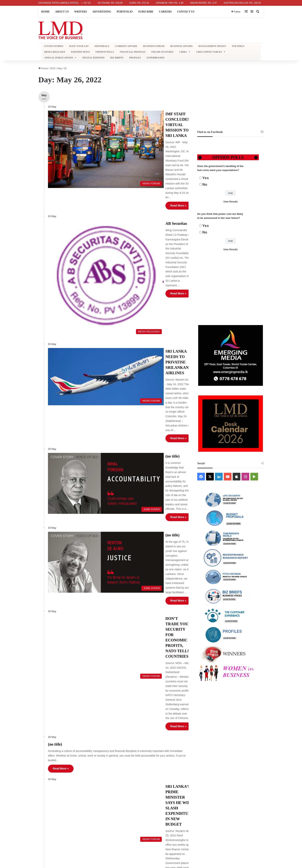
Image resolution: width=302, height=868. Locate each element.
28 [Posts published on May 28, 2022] (195, 792)
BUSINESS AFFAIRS (181, 46)
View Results (230, 202)
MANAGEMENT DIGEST (212, 46)
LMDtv (185, 52)
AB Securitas (134, 171)
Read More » (136, 153)
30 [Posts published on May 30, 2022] (158, 800)
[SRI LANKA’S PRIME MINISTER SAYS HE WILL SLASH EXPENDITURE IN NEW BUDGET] (83, 527)
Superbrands (104, 732)
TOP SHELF (238, 46)
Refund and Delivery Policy (112, 762)
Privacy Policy (104, 768)
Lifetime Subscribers (108, 726)
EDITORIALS (102, 46)
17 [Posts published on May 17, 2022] (165, 783)
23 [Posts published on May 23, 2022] (158, 792)
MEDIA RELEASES (55, 52)
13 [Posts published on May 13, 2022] (187, 775)
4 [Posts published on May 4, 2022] (172, 767)
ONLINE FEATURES (162, 52)
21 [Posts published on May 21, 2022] (195, 783)
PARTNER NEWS (80, 52)
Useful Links (103, 786)
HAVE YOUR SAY (79, 46)
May (60, 68)
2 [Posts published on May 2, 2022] (158, 767)
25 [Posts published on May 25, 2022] (172, 792)
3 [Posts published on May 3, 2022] (165, 767)
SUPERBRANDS (156, 58)
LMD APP (102, 774)
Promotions (103, 792)
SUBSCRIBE (146, 12)
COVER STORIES (54, 46)
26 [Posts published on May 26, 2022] (180, 792)
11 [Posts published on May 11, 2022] (172, 775)
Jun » (165, 806)
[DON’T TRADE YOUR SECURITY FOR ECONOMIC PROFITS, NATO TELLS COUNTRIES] (83, 425)
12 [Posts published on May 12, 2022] (180, 775)
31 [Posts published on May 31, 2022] (165, 800)
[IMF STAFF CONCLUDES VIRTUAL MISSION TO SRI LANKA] (83, 134)
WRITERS (81, 12)
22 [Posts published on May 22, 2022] (202, 783)
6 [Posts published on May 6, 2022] (187, 767)
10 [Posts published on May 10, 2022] (165, 775)
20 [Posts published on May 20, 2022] (187, 783)
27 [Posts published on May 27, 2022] (187, 792)
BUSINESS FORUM (154, 46)
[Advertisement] (230, 93)
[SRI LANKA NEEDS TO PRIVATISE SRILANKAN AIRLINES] (83, 267)
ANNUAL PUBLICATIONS (60, 58)
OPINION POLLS (105, 52)
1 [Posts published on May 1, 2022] (202, 758)
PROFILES (135, 58)
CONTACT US (186, 12)
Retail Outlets (104, 744)
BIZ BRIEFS (117, 58)
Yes (206, 178)
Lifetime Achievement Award (113, 738)
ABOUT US (62, 12)
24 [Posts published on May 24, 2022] (165, 792)
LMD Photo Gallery (107, 750)
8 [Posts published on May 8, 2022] (202, 767)
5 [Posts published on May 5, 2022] (180, 767)
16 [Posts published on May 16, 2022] (158, 783)
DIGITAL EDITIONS (93, 58)
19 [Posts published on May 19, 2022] (180, 783)
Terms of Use (104, 756)
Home (43, 68)
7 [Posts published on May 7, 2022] (195, 767)
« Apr (157, 806)
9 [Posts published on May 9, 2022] (158, 775)
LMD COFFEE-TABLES (211, 52)
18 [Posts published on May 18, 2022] (172, 783)
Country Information (108, 720)
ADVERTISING (102, 12)
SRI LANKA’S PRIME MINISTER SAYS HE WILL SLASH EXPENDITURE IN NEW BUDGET (153, 517)
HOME (45, 12)
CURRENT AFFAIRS (126, 46)
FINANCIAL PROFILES (133, 52)
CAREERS (165, 12)
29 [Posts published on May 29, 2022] (202, 792)
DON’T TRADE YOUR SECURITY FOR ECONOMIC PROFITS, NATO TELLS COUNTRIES (154, 413)
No (205, 185)
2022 (53, 68)
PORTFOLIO (125, 12)
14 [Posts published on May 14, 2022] (195, 775)
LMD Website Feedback (110, 780)
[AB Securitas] (83, 203)
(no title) (130, 309)
